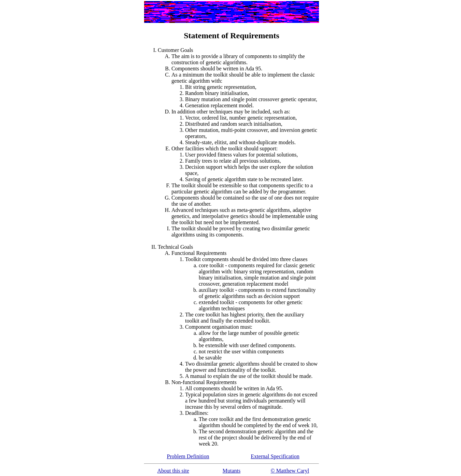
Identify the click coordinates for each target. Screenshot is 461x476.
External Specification (275, 456)
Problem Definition (188, 456)
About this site (173, 471)
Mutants (232, 471)
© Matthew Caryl (290, 471)
